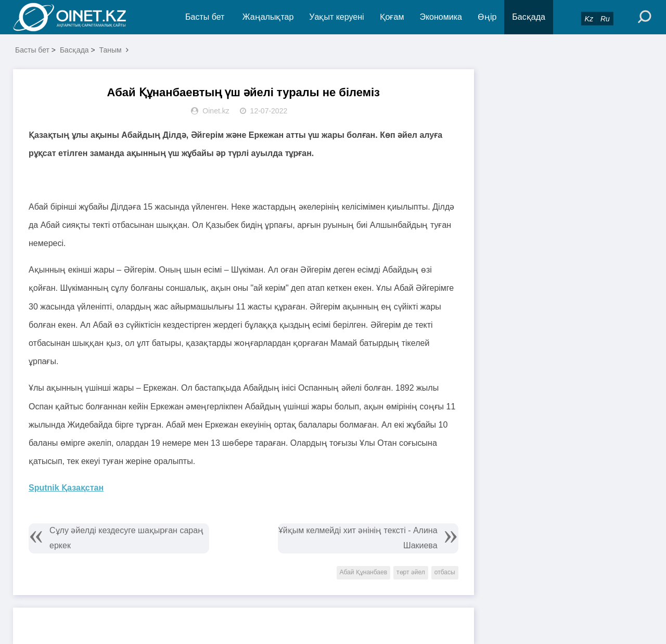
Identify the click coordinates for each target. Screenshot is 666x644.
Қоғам (392, 17)
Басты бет (205, 17)
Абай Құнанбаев (364, 572)
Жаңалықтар (268, 17)
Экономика (441, 17)
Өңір (487, 17)
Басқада (529, 17)
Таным (111, 50)
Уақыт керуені (336, 17)
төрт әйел (411, 572)
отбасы (445, 572)
